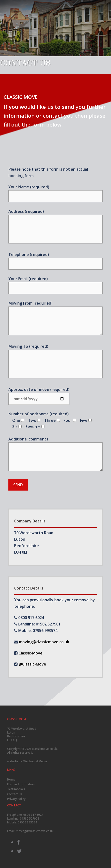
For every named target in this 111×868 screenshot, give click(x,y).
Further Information (21, 784)
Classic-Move (31, 653)
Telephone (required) (55, 259)
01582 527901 (30, 819)
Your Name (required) (55, 192)
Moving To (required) (55, 362)
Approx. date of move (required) (39, 394)
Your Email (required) (55, 283)
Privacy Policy (16, 799)
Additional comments (55, 454)
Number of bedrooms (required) (50, 420)
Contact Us (15, 794)
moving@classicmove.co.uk (44, 642)
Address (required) (55, 227)
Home (11, 779)
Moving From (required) (55, 318)
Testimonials (16, 789)
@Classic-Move (32, 664)
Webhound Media (35, 761)
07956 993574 (27, 822)
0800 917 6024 (33, 815)
